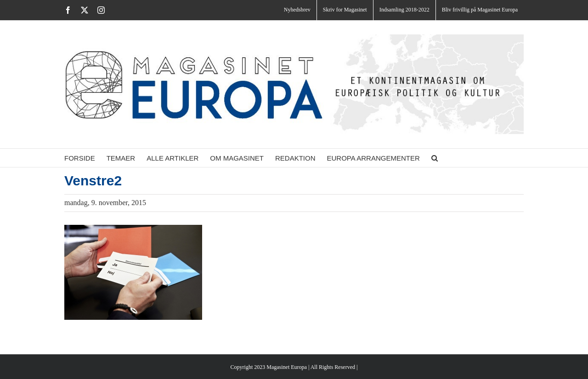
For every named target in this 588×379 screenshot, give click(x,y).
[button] (435, 158)
